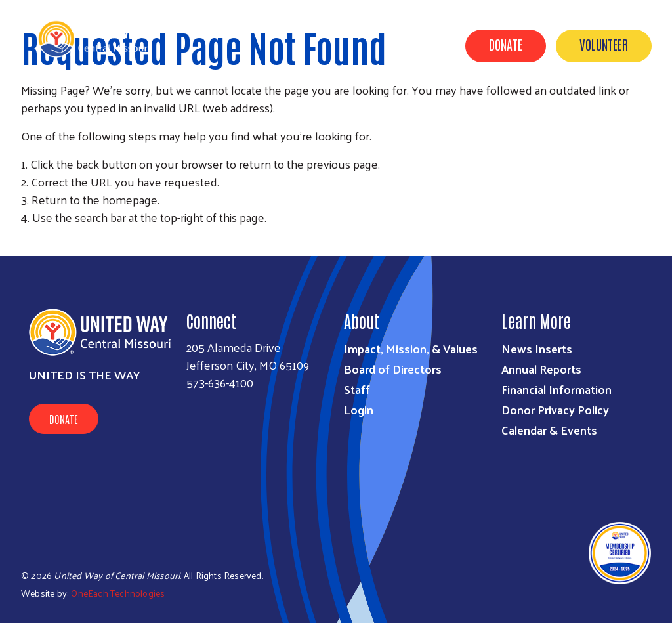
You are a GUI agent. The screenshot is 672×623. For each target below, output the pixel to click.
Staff (357, 389)
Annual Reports (541, 369)
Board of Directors (393, 369)
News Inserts (537, 348)
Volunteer (604, 44)
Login (359, 409)
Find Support (505, 107)
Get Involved (419, 107)
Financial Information (556, 389)
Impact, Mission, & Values (411, 348)
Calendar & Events (605, 107)
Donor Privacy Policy (555, 409)
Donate (506, 44)
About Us (344, 107)
